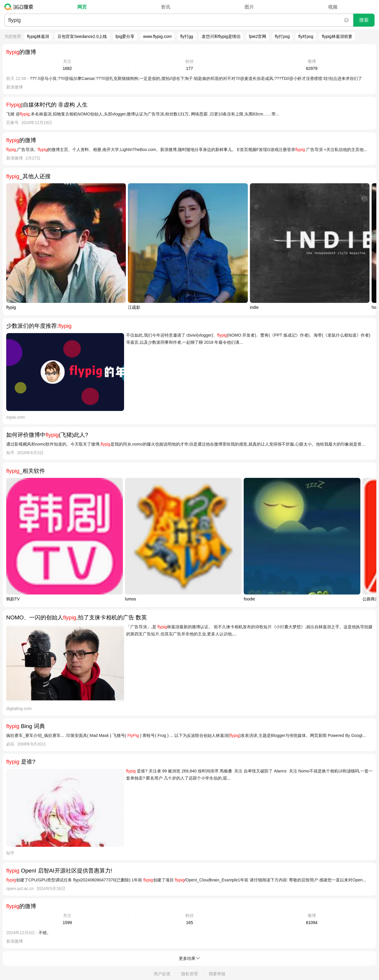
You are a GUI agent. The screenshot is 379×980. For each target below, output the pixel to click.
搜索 (364, 20)
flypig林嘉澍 (38, 36)
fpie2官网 (258, 36)
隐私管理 (189, 974)
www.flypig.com (157, 36)
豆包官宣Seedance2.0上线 (82, 36)
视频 (333, 7)
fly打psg (282, 36)
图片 (249, 7)
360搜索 (20, 7)
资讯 (166, 7)
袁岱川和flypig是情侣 (221, 36)
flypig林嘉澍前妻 (337, 36)
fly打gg (187, 36)
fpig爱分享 (125, 36)
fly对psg (306, 36)
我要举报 (217, 974)
